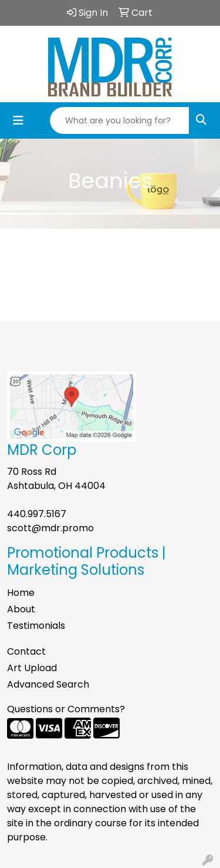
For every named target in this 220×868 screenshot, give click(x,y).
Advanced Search (48, 684)
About (21, 609)
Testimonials (36, 626)
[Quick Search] (120, 120)
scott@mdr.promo (50, 528)
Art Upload (32, 668)
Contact (26, 651)
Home (21, 593)
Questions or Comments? (66, 709)
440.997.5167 (37, 514)
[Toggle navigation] (18, 120)
